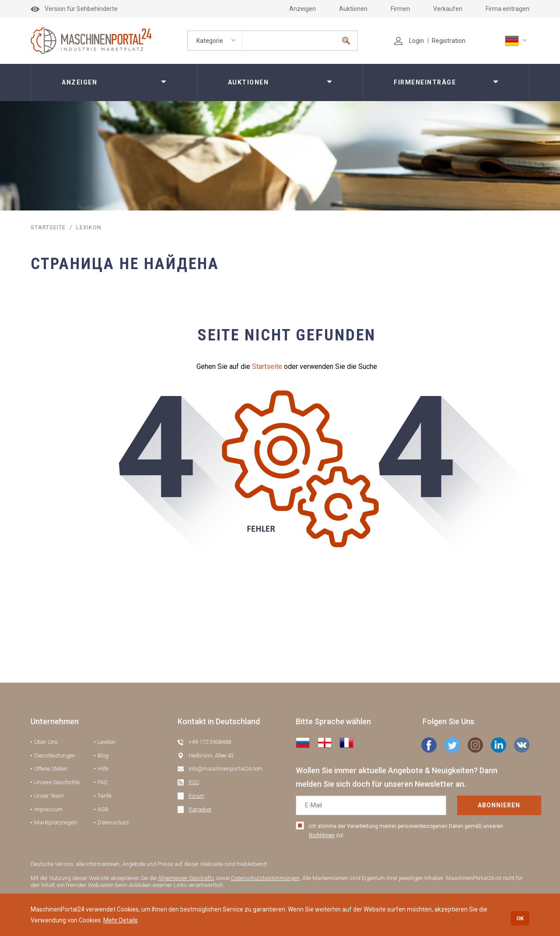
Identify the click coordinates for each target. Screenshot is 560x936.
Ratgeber (200, 809)
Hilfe (103, 769)
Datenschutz (113, 822)
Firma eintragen (507, 9)
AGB (103, 809)
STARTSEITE (48, 227)
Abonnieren (472, 805)
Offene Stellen (51, 769)
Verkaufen (448, 9)
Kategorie (210, 41)
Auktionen (353, 9)
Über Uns (46, 742)
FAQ (103, 782)
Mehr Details (121, 920)
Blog (103, 755)
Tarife (105, 796)
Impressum (48, 809)
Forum (196, 796)
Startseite (267, 366)
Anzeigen (303, 9)
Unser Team (49, 796)
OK (520, 918)
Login (409, 41)
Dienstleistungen (55, 755)
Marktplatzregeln (56, 822)
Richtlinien (322, 835)
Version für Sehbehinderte (74, 9)
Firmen (400, 9)
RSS (194, 782)
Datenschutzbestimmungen (265, 878)
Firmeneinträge (425, 82)
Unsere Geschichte (57, 782)
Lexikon (107, 742)
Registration (449, 41)
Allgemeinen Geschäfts (186, 878)
